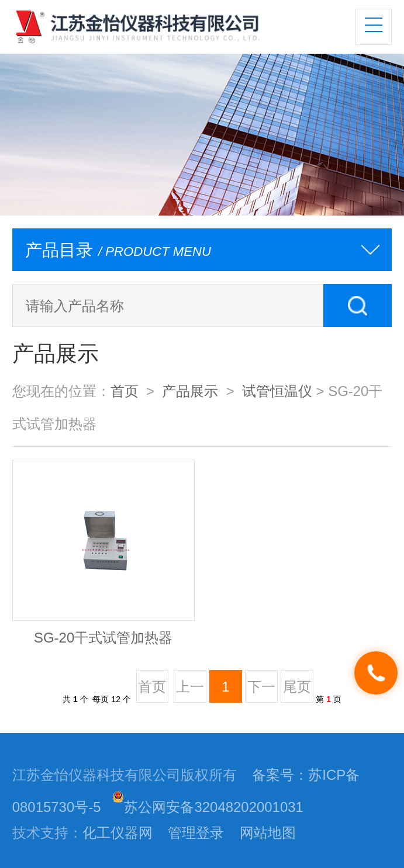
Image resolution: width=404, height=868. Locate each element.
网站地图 (268, 833)
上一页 (190, 690)
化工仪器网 (118, 833)
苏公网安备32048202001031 (208, 807)
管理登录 (196, 833)
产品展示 (190, 391)
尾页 (297, 687)
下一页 (261, 690)
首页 (125, 391)
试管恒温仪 (277, 391)
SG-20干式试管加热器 (103, 638)
